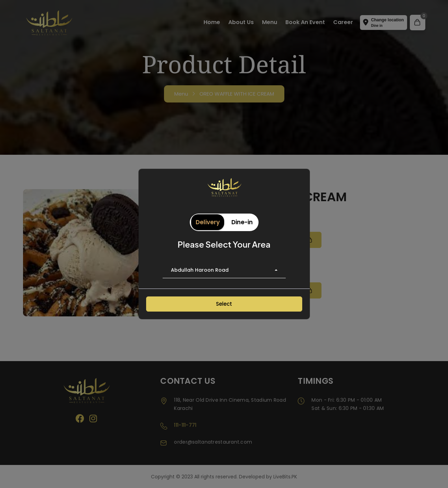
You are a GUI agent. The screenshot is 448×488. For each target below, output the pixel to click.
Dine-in (242, 222)
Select (224, 304)
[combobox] (224, 270)
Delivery (208, 222)
